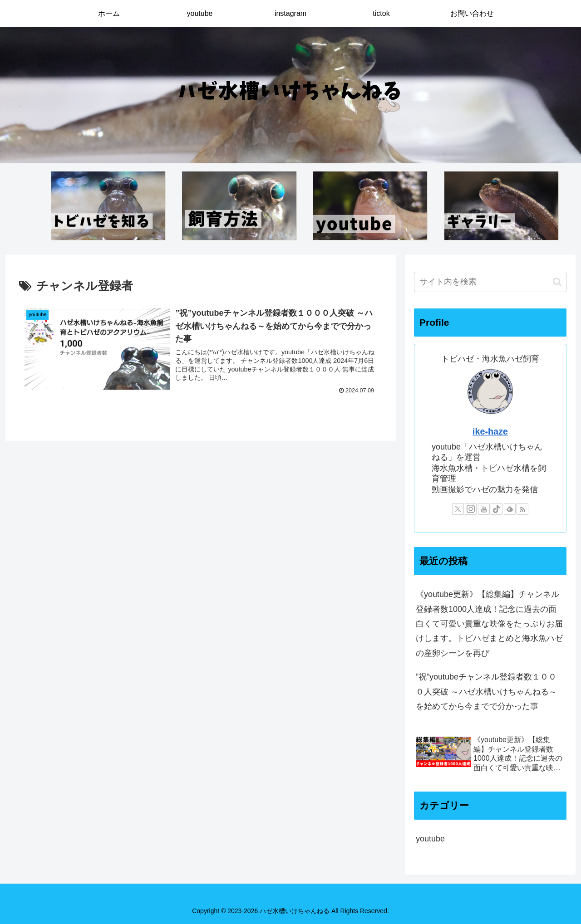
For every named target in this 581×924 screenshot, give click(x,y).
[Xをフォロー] (458, 509)
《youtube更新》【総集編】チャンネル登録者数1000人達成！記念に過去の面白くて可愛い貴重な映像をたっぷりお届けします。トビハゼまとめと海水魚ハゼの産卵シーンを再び (489, 624)
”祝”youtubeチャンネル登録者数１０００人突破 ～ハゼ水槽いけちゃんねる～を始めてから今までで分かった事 (486, 692)
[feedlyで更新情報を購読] (510, 509)
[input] (490, 282)
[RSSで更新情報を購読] (522, 509)
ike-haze (490, 431)
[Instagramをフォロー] (471, 509)
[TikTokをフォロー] (497, 509)
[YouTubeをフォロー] (484, 509)
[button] (557, 282)
